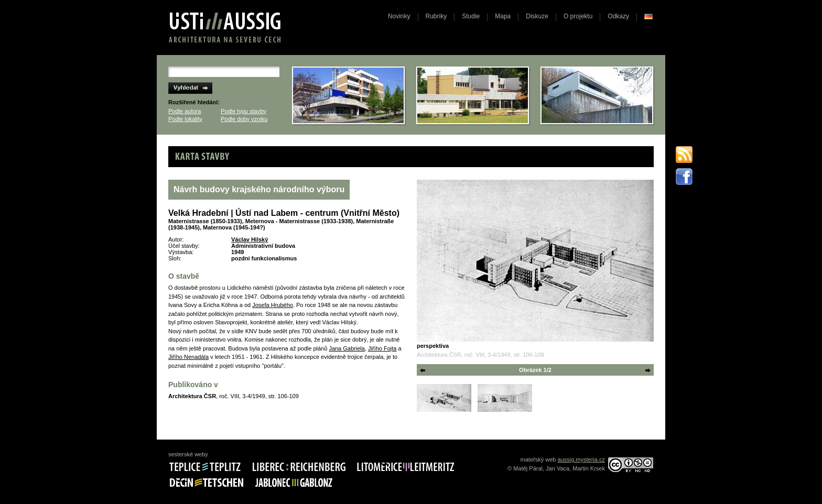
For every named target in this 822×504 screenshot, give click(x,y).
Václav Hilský (250, 239)
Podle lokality (185, 119)
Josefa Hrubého (273, 305)
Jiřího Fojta (382, 348)
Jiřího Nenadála (188, 357)
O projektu (578, 16)
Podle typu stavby (244, 111)
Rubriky (436, 16)
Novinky (399, 16)
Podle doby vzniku (244, 119)
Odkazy (618, 16)
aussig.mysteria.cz (581, 459)
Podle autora (185, 111)
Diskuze (537, 16)
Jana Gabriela (347, 348)
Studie (471, 16)
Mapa (503, 16)
